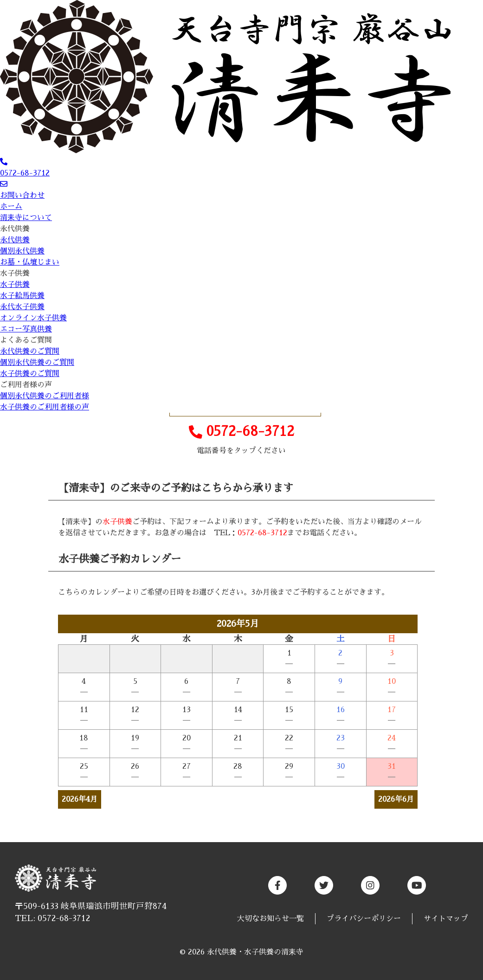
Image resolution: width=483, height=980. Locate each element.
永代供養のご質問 (30, 351)
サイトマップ (446, 919)
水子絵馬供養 (22, 296)
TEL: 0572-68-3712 (52, 918)
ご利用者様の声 (26, 385)
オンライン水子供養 (33, 318)
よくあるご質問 (26, 340)
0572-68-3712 (241, 432)
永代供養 (15, 229)
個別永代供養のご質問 (37, 363)
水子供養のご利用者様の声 (45, 407)
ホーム (11, 207)
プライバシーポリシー (364, 919)
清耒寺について (26, 218)
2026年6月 (396, 799)
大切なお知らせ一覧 (270, 919)
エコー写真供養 (26, 329)
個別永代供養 (22, 251)
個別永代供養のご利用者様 (45, 396)
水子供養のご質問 (30, 374)
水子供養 (15, 273)
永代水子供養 (22, 307)
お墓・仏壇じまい (30, 262)
